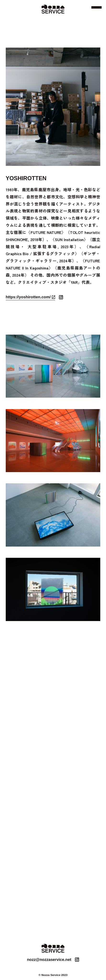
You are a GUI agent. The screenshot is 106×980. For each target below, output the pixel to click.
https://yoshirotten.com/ (28, 297)
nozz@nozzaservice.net (49, 960)
